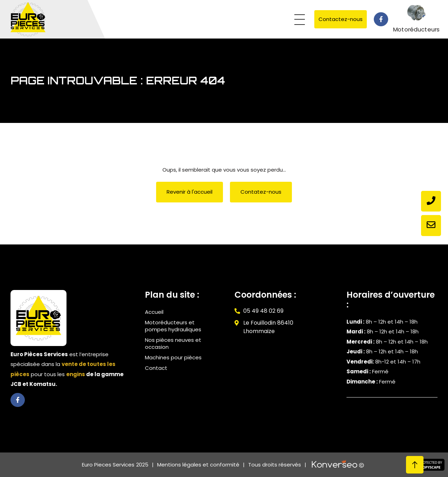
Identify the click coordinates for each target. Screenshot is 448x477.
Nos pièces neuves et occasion (173, 343)
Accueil (154, 312)
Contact (156, 368)
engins (76, 374)
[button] (299, 20)
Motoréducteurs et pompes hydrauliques (173, 326)
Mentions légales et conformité (198, 465)
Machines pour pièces (173, 357)
